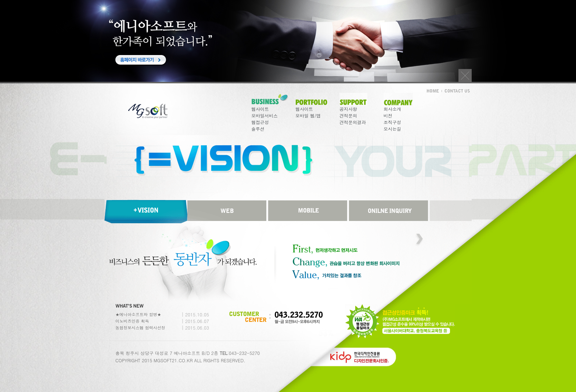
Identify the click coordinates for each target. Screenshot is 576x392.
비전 (388, 115)
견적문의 (348, 115)
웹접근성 (260, 122)
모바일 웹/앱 (308, 115)
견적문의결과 (353, 122)
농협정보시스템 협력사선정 (140, 328)
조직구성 (392, 122)
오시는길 (392, 129)
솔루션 (258, 129)
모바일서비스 (264, 115)
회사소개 (392, 109)
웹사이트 (260, 109)
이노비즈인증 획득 (132, 321)
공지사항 (348, 109)
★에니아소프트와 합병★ (138, 314)
